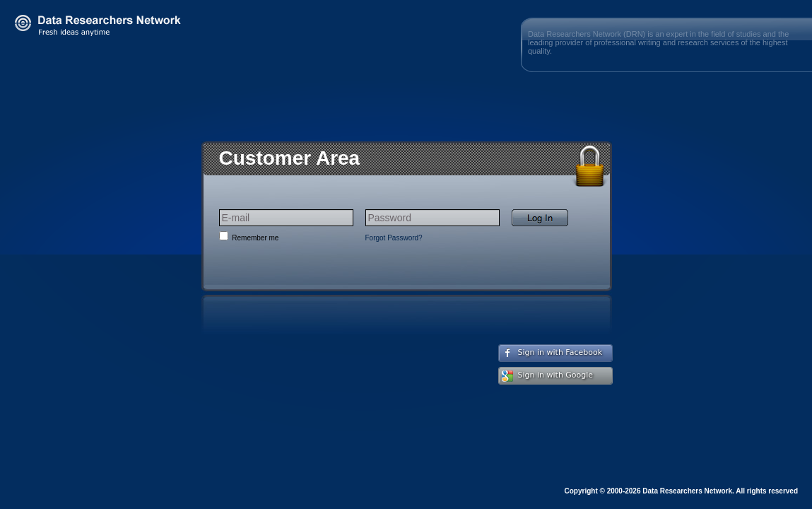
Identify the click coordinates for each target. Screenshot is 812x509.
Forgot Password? (394, 238)
